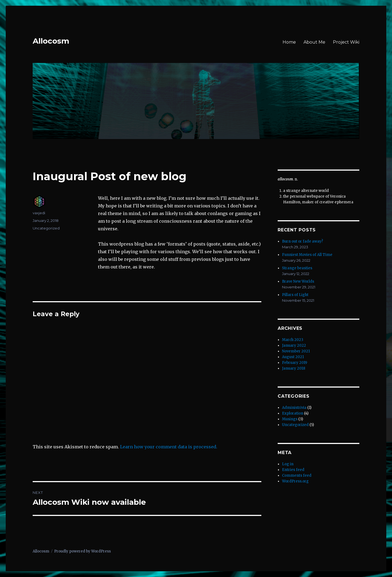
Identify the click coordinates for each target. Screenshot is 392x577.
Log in (288, 464)
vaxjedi (39, 213)
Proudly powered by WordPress (82, 551)
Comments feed (297, 475)
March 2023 (293, 340)
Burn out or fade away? (303, 241)
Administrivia (294, 408)
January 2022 (294, 345)
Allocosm (51, 41)
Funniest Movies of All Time (307, 255)
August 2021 (293, 357)
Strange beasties (297, 268)
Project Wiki (346, 42)
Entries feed (293, 470)
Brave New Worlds (298, 281)
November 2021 (296, 351)
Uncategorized (46, 228)
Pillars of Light (295, 295)
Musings (290, 419)
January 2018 (294, 368)
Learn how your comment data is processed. (169, 447)
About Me (314, 42)
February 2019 (295, 363)
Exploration (293, 413)
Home (289, 42)
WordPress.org (295, 481)
